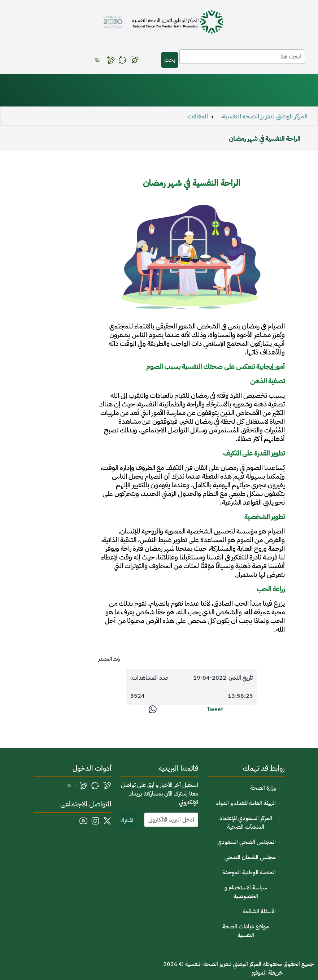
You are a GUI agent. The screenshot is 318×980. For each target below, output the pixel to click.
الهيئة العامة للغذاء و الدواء (246, 803)
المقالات (198, 116)
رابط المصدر (109, 659)
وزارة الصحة (263, 788)
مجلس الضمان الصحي (250, 857)
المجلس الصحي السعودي (247, 842)
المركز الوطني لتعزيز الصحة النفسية (265, 116)
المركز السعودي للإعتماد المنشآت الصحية (246, 823)
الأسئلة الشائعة (259, 911)
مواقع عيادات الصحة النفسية (246, 931)
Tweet (215, 709)
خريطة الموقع (267, 973)
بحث (170, 60)
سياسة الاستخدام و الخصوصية (246, 892)
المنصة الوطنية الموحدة (249, 872)
